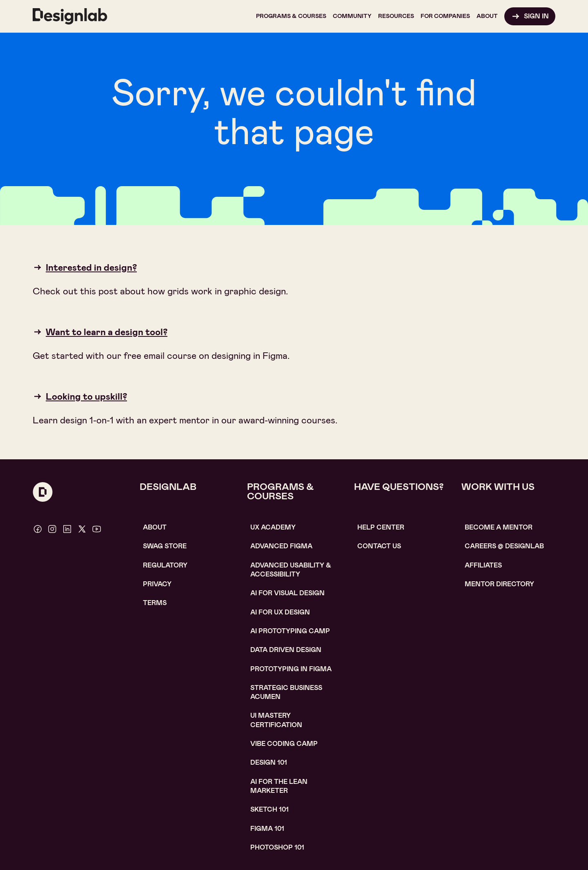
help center (381, 527)
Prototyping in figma (291, 669)
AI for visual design (287, 593)
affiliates (483, 565)
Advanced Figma (281, 546)
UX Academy (273, 527)
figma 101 (267, 829)
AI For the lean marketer (279, 786)
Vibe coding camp (284, 744)
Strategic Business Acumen (286, 692)
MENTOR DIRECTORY (499, 584)
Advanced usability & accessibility (291, 570)
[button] (291, 16)
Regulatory (165, 565)
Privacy (157, 584)
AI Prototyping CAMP (290, 631)
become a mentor (499, 527)
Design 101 (269, 762)
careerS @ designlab (504, 546)
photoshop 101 (277, 847)
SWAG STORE (165, 546)
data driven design (286, 650)
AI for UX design (280, 612)
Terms (155, 603)
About (155, 527)
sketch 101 (269, 809)
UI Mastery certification (276, 720)
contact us (379, 546)
